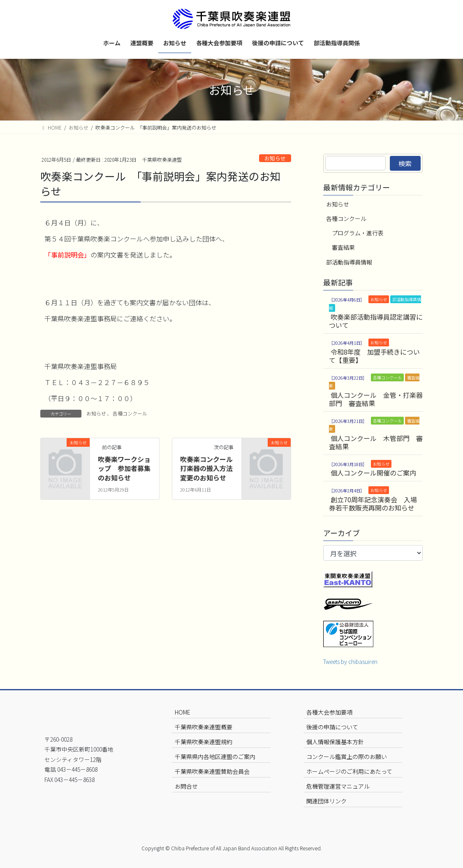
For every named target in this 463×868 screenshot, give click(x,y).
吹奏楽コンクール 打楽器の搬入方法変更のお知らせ (210, 468)
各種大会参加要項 (329, 712)
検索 (405, 163)
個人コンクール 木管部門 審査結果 (376, 442)
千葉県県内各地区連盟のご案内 (215, 757)
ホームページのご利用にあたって (349, 771)
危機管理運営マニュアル (338, 786)
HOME (183, 712)
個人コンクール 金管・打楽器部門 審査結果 (376, 399)
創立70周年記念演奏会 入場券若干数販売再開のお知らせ (373, 504)
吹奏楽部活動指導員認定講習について (376, 321)
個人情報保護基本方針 (335, 742)
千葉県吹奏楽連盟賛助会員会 (212, 771)
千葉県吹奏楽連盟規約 (204, 742)
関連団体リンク (326, 801)
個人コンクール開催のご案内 (373, 473)
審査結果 (343, 247)
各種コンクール (130, 413)
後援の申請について (332, 727)
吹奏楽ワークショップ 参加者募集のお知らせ (124, 468)
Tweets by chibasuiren (350, 661)
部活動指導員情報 (349, 262)
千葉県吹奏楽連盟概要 (204, 727)
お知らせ (275, 158)
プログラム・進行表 (358, 233)
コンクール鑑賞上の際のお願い (347, 757)
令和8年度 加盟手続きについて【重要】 (374, 356)
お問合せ (186, 786)
